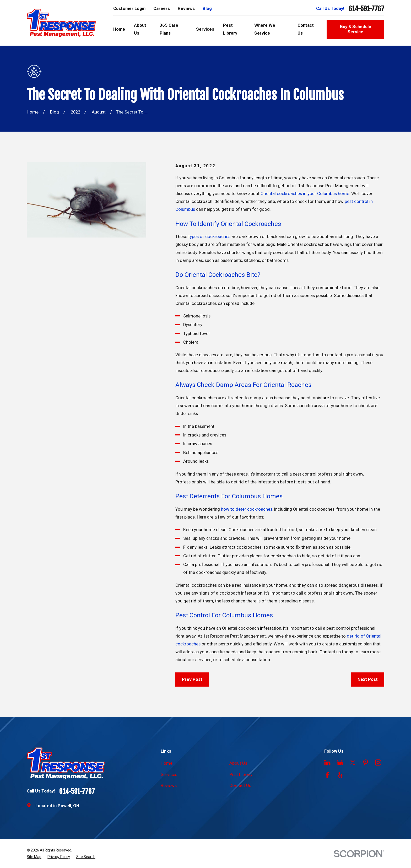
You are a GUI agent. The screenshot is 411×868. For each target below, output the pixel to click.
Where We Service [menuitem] (265, 29)
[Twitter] (353, 762)
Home (167, 763)
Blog (207, 9)
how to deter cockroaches (247, 509)
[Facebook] (327, 775)
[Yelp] (340, 775)
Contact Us (240, 786)
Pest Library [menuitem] (230, 29)
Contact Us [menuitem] (306, 29)
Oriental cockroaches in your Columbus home (305, 194)
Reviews (186, 9)
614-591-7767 (366, 9)
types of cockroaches (209, 237)
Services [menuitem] (205, 29)
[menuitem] (34, 857)
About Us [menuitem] (140, 29)
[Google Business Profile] (340, 762)
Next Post (368, 679)
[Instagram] (378, 762)
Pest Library (241, 775)
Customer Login (129, 9)
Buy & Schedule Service (356, 29)
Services (169, 775)
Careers (162, 9)
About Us (238, 763)
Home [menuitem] (119, 29)
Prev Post (192, 679)
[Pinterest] (366, 762)
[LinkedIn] (327, 762)
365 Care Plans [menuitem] (169, 29)
